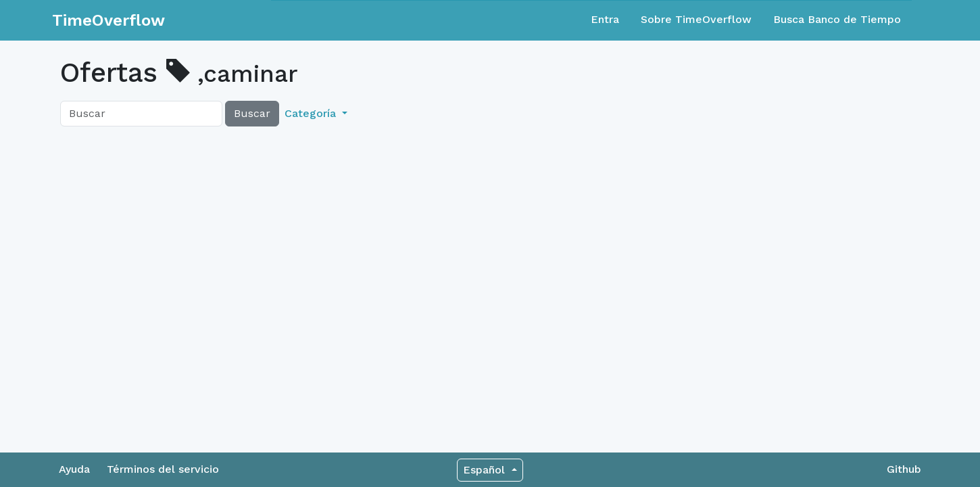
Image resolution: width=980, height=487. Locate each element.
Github (904, 469)
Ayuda (74, 469)
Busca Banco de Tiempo (837, 19)
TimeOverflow (108, 20)
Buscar (252, 113)
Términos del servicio (163, 469)
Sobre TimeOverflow (696, 19)
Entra (605, 19)
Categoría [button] (312, 113)
